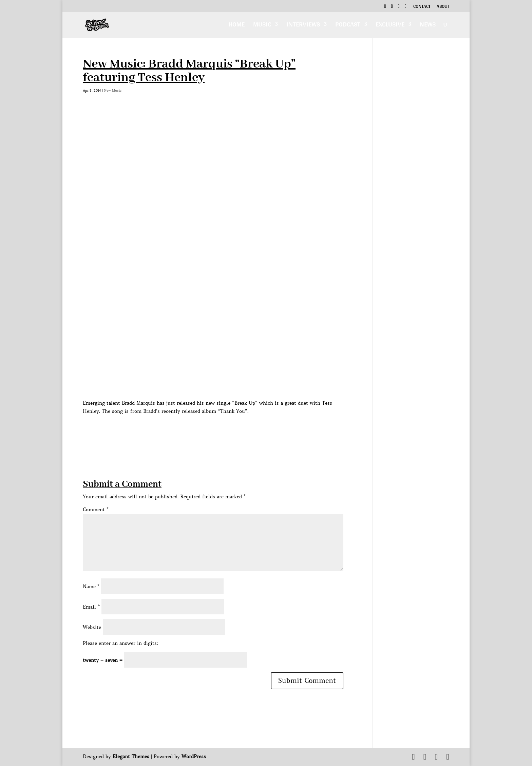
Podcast (348, 26)
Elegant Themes (131, 757)
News (428, 26)
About (443, 7)
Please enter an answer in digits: (120, 643)
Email (91, 607)
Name (91, 587)
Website (92, 627)
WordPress (194, 757)
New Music (113, 90)
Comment (96, 510)
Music (262, 26)
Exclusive (390, 26)
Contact (422, 7)
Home (236, 26)
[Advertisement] (206, 430)
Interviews (303, 26)
